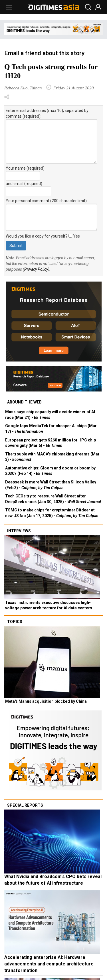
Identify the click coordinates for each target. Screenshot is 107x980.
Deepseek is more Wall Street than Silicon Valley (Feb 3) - (51, 485)
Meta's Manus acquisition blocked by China (46, 701)
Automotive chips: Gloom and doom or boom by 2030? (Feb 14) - (50, 471)
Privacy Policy (36, 269)
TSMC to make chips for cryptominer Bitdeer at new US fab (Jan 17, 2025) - (52, 513)
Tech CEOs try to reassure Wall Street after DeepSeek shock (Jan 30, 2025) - (53, 499)
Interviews (19, 531)
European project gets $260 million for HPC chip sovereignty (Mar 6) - (51, 443)
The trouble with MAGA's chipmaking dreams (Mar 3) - (52, 457)
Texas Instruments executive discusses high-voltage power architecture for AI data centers (49, 605)
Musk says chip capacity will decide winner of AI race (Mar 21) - (50, 415)
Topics (15, 622)
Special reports (25, 805)
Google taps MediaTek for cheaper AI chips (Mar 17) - (51, 429)
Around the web (24, 402)
